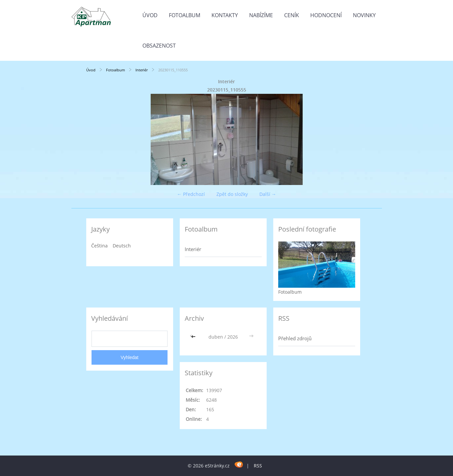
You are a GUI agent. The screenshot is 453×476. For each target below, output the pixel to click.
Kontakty (225, 15)
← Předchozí (191, 194)
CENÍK (292, 15)
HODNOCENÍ (326, 15)
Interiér (142, 70)
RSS (258, 466)
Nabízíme (261, 15)
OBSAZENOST (159, 46)
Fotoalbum (185, 15)
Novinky (364, 15)
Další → (268, 194)
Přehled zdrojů (295, 338)
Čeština (99, 246)
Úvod (150, 15)
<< (194, 337)
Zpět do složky (232, 194)
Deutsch (122, 246)
